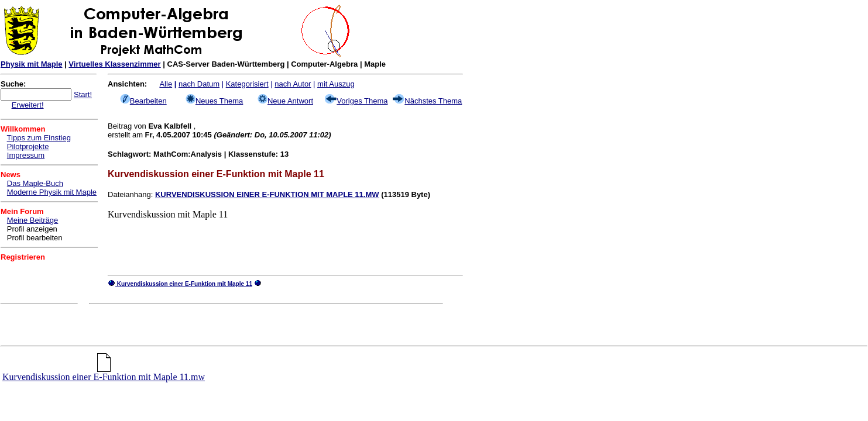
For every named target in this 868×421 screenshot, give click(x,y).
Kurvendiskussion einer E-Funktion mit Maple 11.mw (104, 373)
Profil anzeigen (32, 229)
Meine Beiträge (32, 220)
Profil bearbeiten (35, 238)
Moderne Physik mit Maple (52, 192)
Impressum (26, 155)
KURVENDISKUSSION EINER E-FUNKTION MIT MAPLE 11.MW (267, 194)
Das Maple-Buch (35, 183)
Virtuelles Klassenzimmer (114, 64)
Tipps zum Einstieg (39, 138)
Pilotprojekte (28, 146)
